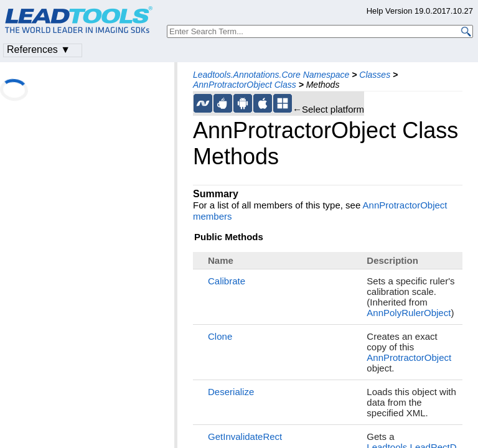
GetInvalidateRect (245, 436)
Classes (375, 75)
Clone (220, 336)
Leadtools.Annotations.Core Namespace (271, 75)
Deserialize (231, 392)
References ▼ (39, 49)
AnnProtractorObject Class (245, 85)
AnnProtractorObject (409, 357)
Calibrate (227, 281)
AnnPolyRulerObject (409, 313)
